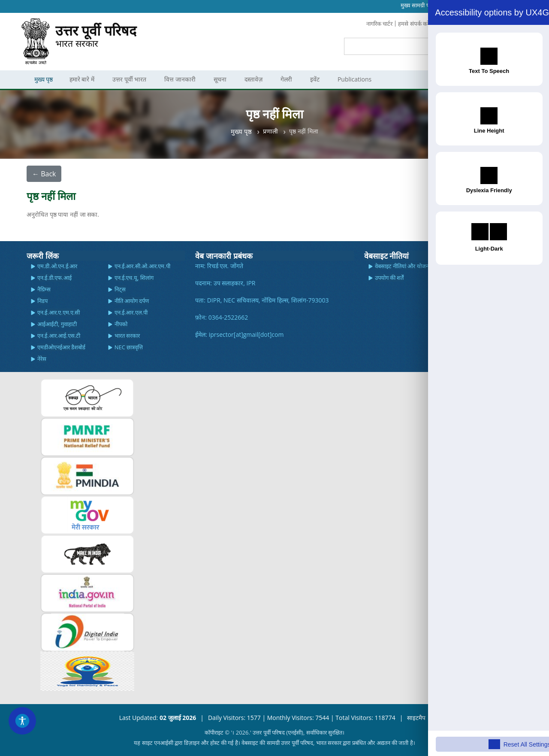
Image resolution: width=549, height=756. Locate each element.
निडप (42, 300)
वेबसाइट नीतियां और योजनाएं (404, 266)
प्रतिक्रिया (473, 23)
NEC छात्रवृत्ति (129, 347)
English (498, 5)
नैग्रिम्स (44, 289)
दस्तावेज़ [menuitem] (256, 79)
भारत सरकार (96, 38)
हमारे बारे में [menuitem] (85, 79)
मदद (456, 277)
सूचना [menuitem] (223, 79)
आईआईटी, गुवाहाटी (57, 324)
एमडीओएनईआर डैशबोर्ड (61, 347)
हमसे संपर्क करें (410, 23)
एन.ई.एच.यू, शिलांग (134, 277)
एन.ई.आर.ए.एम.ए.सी (59, 312)
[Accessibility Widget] (24, 720)
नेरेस (42, 358)
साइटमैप (416, 717)
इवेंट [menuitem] (318, 79)
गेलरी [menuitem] (289, 79)
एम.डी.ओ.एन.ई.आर (57, 266)
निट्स (120, 289)
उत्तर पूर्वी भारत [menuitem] (132, 79)
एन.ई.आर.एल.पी (131, 312)
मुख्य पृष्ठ (241, 131)
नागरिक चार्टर (373, 23)
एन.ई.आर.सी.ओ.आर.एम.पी (142, 266)
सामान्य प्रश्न (445, 23)
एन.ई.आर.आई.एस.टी (59, 335)
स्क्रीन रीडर (462, 266)
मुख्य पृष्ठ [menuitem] (45, 79)
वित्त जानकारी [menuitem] (183, 79)
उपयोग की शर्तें (389, 277)
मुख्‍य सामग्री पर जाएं (421, 5)
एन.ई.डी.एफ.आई (54, 277)
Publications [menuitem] (357, 79)
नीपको (121, 324)
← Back (44, 173)
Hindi (516, 5)
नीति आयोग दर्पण (132, 300)
